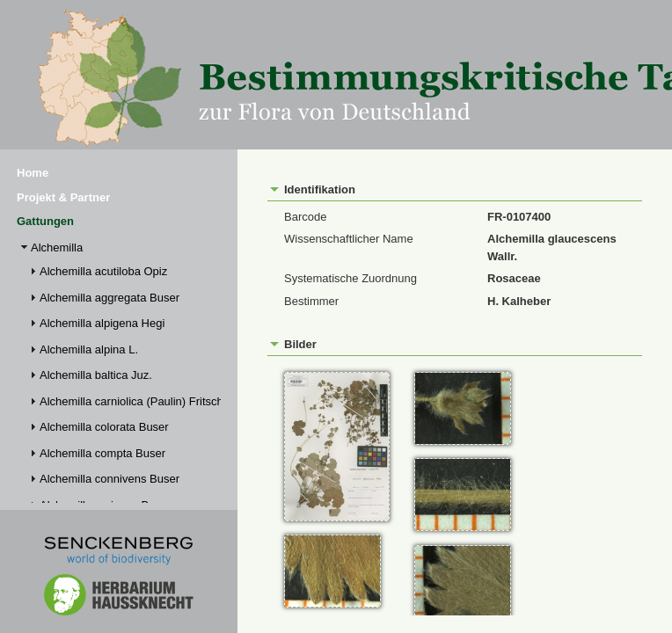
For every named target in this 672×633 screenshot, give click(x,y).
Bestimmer (311, 301)
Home (33, 173)
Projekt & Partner (63, 197)
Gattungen (45, 221)
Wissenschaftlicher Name (349, 239)
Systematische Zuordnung (351, 278)
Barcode (305, 217)
